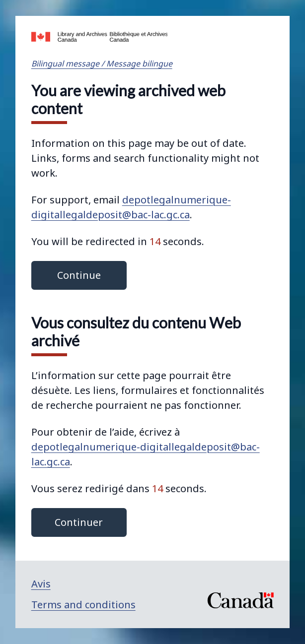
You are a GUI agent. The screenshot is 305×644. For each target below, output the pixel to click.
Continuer (79, 522)
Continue (79, 275)
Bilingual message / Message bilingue (102, 64)
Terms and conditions (83, 605)
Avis (41, 584)
